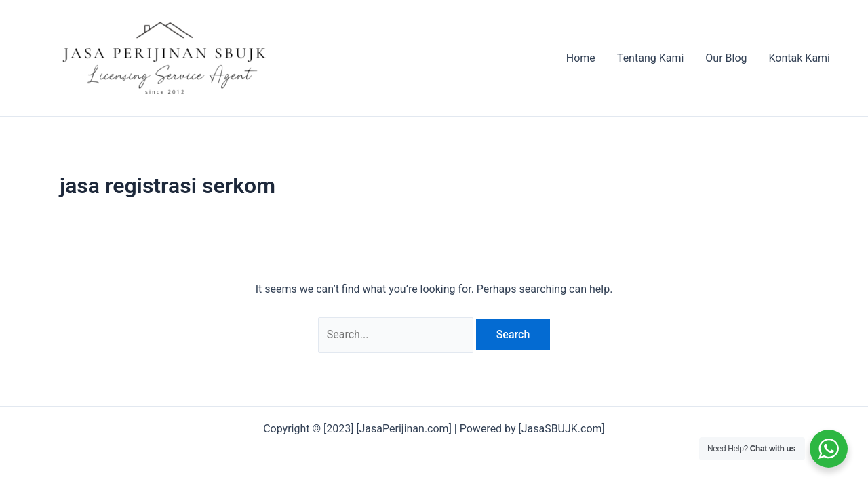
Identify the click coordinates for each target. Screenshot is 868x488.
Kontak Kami (800, 58)
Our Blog (726, 58)
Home (581, 58)
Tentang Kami (650, 58)
